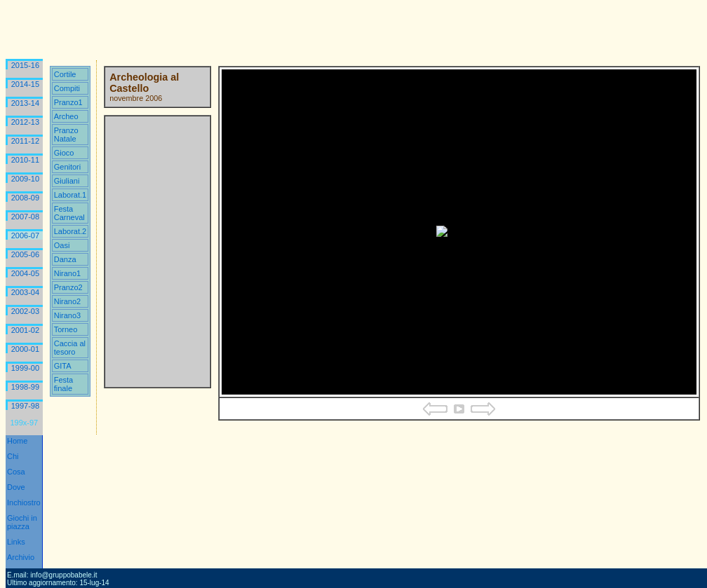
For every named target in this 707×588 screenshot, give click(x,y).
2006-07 (25, 235)
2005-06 (25, 254)
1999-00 (25, 368)
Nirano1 (68, 273)
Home (17, 441)
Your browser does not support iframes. (157, 252)
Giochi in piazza (22, 522)
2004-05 (25, 273)
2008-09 (25, 198)
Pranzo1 (68, 102)
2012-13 (25, 122)
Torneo (66, 329)
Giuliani (67, 181)
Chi (13, 456)
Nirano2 (68, 301)
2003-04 (25, 292)
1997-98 (25, 406)
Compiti (67, 88)
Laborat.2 (70, 231)
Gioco (64, 153)
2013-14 (25, 103)
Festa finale (64, 384)
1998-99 (25, 387)
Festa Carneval (69, 213)
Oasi (62, 245)
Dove (16, 487)
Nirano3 (68, 315)
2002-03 (25, 311)
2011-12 (25, 141)
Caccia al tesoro (70, 348)
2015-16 (25, 65)
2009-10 (25, 179)
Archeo (66, 116)
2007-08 (25, 217)
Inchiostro (24, 502)
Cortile (65, 74)
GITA (63, 366)
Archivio (21, 557)
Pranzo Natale (66, 135)
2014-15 (25, 84)
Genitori (68, 167)
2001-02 (25, 330)
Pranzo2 (68, 287)
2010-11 (25, 160)
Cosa (16, 472)
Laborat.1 (70, 195)
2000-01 (25, 349)
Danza (65, 259)
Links (16, 542)
